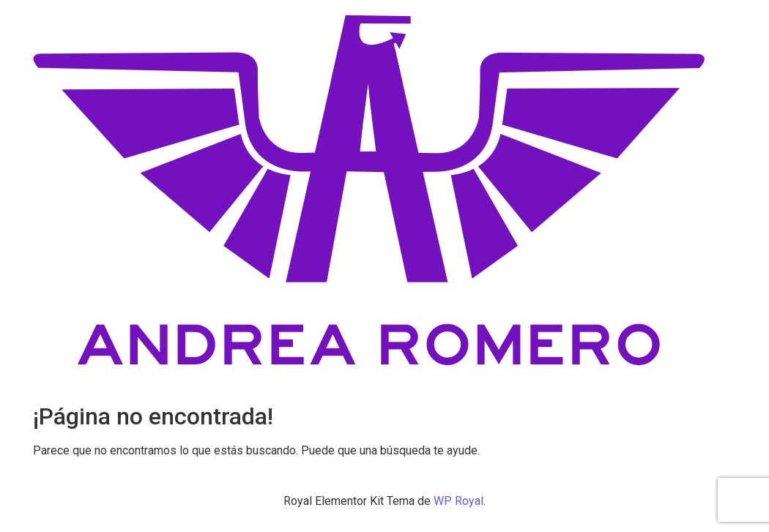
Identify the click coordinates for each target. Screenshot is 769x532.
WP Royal (458, 501)
